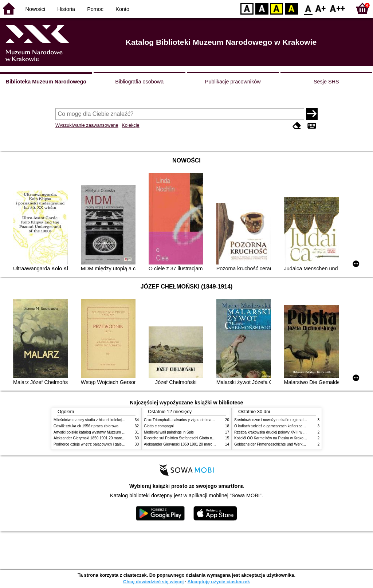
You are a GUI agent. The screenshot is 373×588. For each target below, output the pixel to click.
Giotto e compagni (159, 426)
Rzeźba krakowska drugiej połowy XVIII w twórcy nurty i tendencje (288, 432)
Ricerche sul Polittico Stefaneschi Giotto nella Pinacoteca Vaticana (198, 438)
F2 (337, 8)
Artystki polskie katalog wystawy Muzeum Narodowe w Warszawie (107, 432)
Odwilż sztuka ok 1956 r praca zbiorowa (86, 426)
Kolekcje (130, 125)
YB (276, 8)
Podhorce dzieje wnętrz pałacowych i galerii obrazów (97, 444)
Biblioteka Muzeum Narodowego (46, 82)
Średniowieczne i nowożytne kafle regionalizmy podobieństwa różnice (291, 420)
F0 (308, 8)
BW (262, 8)
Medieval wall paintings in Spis (169, 432)
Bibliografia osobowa (139, 82)
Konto (122, 9)
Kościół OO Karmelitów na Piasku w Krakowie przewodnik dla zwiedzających (297, 438)
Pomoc (95, 9)
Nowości (35, 9)
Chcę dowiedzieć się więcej (153, 582)
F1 (321, 8)
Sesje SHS (326, 82)
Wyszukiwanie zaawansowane (87, 125)
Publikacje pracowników (233, 82)
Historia (66, 9)
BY (291, 8)
